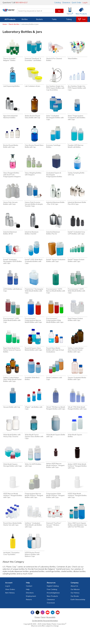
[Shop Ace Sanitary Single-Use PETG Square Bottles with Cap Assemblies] (56, 79)
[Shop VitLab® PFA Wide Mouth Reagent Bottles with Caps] (77, 404)
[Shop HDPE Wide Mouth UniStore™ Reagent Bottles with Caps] (77, 492)
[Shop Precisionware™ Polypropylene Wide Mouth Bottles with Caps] (56, 315)
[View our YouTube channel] (48, 620)
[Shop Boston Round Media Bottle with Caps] (13, 138)
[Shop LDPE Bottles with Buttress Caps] (13, 284)
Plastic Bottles (14, 24)
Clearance (66, 3)
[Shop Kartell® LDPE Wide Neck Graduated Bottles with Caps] (34, 255)
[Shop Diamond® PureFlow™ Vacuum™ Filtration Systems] (56, 522)
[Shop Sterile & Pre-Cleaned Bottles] (56, 50)
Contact (29, 593)
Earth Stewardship (78, 606)
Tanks (54, 19)
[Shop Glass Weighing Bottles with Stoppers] (34, 166)
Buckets (39, 19)
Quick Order (76, 3)
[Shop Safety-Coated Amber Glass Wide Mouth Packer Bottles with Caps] (13, 375)
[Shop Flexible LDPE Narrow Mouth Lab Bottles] (77, 138)
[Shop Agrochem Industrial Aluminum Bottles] (13, 108)
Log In (85, 3)
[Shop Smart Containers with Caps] (56, 374)
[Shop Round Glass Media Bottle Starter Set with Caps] (13, 521)
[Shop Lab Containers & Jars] (34, 78)
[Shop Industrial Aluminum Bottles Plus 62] (56, 226)
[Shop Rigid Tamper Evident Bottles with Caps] (77, 314)
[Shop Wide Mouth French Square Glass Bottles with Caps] (34, 433)
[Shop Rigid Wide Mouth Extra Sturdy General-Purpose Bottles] (13, 345)
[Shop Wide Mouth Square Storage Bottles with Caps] (13, 461)
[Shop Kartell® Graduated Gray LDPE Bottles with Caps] (77, 226)
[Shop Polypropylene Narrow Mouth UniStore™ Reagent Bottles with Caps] (34, 492)
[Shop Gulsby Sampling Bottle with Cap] (77, 166)
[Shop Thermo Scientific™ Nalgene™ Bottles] (13, 50)
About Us (74, 593)
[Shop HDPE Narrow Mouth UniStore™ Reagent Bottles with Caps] (13, 492)
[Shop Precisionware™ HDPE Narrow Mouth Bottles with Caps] (56, 285)
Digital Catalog (53, 593)
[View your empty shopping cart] (82, 19)
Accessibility (51, 624)
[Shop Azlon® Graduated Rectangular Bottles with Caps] (56, 109)
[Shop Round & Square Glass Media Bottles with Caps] (34, 344)
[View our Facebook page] (32, 620)
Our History (75, 600)
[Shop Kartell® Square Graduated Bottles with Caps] (56, 254)
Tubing (69, 19)
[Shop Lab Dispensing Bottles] (13, 78)
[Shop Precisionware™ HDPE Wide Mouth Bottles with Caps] (77, 285)
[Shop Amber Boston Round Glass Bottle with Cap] (34, 108)
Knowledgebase (53, 600)
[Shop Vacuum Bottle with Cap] (13, 403)
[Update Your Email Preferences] (58, 620)
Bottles (25, 19)
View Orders (10, 596)
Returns (29, 606)
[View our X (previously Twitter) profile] (37, 620)
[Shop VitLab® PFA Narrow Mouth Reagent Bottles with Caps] (56, 404)
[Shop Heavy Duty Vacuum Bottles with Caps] (13, 196)
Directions (30, 600)
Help (28, 596)
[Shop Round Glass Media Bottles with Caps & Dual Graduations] (56, 345)
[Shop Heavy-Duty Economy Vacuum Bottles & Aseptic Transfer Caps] (34, 197)
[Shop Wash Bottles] (77, 49)
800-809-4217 (22, 3)
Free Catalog (52, 596)
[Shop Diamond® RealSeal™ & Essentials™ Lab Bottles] (34, 50)
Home (5, 24)
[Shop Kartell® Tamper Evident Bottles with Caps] (77, 254)
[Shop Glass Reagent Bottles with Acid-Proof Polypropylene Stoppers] (13, 167)
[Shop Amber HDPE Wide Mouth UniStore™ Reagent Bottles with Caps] (77, 462)
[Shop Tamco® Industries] (70, 11)
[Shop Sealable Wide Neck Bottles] (34, 374)
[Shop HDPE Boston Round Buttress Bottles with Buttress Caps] (34, 552)
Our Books (75, 603)
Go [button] (59, 11)
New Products (52, 603)
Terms (43, 624)
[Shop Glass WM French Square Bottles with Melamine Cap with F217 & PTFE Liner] (77, 522)
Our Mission (75, 596)
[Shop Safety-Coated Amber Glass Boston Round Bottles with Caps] (77, 345)
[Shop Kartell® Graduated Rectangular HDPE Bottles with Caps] (13, 255)
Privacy (37, 624)
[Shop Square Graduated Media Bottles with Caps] (77, 374)
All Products (10, 19)
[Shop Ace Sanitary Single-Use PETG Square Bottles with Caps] (77, 79)
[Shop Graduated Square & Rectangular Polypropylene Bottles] (56, 167)
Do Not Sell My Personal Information (45, 628)
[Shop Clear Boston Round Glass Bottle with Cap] (34, 138)
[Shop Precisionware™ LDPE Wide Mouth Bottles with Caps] (13, 315)
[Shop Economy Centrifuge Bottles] (56, 138)
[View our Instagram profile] (43, 620)
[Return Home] (16, 11)
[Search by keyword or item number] (43, 11)
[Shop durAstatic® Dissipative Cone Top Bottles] (13, 551)
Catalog (57, 3)
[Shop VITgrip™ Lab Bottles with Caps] (34, 404)
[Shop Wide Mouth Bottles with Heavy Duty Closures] (13, 432)
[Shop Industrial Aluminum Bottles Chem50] (34, 226)
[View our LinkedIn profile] (53, 620)
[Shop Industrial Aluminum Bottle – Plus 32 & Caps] (56, 196)
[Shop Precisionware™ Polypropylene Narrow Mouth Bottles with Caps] (34, 315)
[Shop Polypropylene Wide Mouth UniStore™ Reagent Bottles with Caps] (56, 492)
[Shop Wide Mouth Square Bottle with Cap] (56, 432)
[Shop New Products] (81, 11)
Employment (31, 603)
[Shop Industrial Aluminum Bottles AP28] (13, 226)
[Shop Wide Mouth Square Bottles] (77, 432)
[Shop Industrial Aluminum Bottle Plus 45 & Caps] (77, 196)
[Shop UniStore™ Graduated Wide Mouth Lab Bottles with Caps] (34, 522)
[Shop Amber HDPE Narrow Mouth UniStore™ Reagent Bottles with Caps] (56, 462)
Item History (10, 600)
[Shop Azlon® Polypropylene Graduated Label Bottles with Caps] (77, 109)
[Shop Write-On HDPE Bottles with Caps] (34, 461)
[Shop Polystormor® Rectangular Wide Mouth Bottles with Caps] (34, 285)
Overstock (51, 610)
